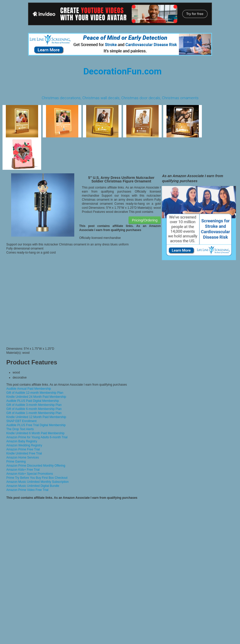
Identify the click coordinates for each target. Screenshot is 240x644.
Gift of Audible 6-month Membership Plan (34, 409)
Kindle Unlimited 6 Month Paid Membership (35, 433)
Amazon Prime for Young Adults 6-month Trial (37, 437)
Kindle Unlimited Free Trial (24, 453)
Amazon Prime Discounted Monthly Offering (36, 466)
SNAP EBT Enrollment (21, 421)
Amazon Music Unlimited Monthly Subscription (38, 482)
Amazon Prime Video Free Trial (27, 490)
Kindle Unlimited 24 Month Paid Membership (36, 397)
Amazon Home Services (23, 458)
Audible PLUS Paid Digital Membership (33, 401)
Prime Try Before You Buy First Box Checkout (37, 478)
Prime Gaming (16, 462)
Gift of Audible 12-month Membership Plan (35, 393)
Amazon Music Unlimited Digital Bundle (33, 486)
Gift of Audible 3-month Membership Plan (34, 405)
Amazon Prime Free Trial (23, 449)
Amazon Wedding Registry (24, 445)
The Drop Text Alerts (20, 429)
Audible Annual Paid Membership (29, 389)
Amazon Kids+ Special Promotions (30, 474)
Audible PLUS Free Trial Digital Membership (36, 425)
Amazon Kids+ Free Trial (23, 470)
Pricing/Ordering (145, 220)
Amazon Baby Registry (22, 441)
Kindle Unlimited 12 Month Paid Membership (36, 417)
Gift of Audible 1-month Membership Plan (34, 413)
